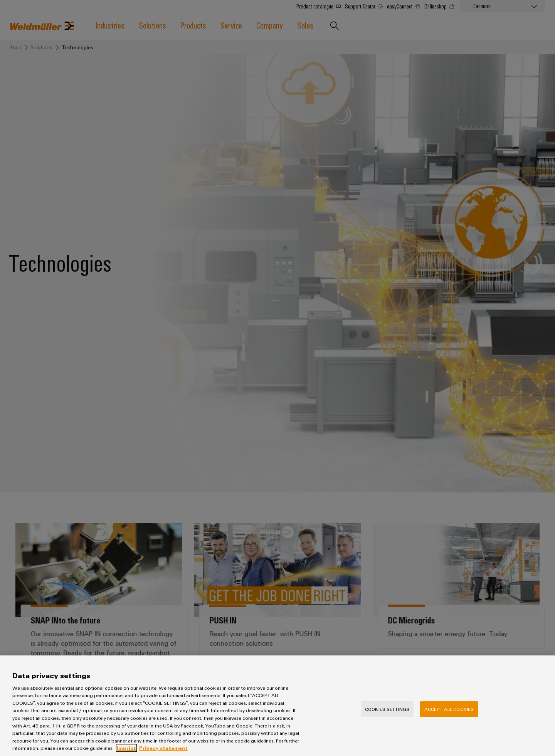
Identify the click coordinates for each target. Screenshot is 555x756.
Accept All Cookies (449, 719)
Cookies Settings (387, 719)
